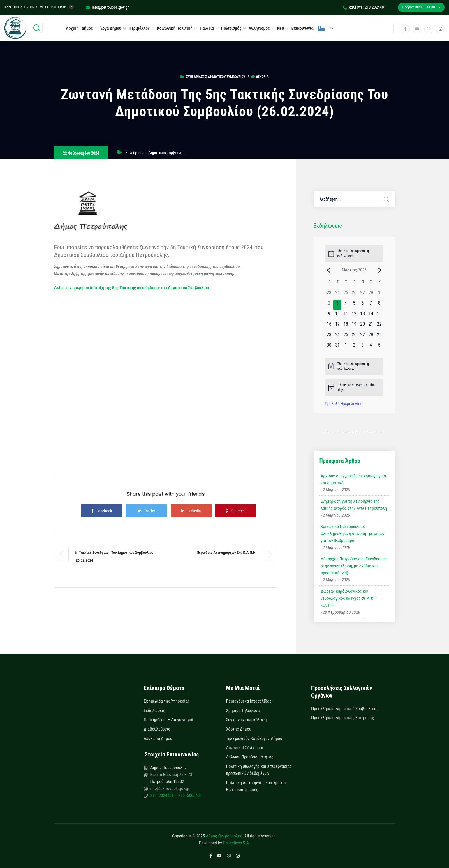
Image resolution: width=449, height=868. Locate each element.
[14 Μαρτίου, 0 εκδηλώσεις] (371, 315)
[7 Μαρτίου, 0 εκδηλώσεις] (371, 305)
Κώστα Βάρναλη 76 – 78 (171, 775)
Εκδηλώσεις (154, 710)
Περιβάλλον (139, 28)
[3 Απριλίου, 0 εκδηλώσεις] (363, 347)
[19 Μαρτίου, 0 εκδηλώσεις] (354, 326)
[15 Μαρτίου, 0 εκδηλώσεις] (379, 315)
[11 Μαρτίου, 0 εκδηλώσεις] (346, 315)
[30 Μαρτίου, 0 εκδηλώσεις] (329, 347)
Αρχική (72, 28)
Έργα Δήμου (111, 28)
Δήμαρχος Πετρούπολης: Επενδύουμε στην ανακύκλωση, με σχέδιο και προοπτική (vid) (354, 566)
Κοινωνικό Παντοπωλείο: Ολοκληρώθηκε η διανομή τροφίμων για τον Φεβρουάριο (353, 534)
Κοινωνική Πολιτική (175, 28)
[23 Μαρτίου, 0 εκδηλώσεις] (329, 336)
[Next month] (380, 270)
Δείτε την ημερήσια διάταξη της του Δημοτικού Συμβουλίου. (132, 288)
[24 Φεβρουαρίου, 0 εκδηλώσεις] (338, 294)
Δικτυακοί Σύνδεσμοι (245, 748)
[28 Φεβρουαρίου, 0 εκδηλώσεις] (371, 294)
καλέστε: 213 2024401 (364, 7)
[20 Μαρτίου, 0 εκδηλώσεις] (363, 326)
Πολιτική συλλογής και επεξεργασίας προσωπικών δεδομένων (259, 770)
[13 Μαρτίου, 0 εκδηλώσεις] (363, 315)
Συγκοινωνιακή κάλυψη (246, 720)
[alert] (354, 254)
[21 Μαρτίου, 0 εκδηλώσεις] (371, 326)
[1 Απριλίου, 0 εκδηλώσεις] (346, 347)
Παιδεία (207, 28)
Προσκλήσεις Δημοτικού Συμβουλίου (344, 709)
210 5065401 (189, 795)
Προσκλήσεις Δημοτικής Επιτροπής (343, 718)
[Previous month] (328, 270)
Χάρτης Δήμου (239, 729)
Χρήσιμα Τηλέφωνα (243, 710)
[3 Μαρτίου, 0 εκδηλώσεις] (338, 305)
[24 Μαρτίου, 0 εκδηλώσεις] (338, 336)
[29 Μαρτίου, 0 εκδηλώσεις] (379, 336)
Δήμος (87, 28)
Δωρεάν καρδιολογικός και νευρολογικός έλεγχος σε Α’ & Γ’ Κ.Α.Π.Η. (349, 598)
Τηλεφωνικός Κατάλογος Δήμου (254, 738)
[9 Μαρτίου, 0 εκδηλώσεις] (329, 315)
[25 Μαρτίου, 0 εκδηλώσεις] (346, 336)
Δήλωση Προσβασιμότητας (250, 757)
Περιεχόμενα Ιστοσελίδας (249, 701)
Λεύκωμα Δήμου (158, 738)
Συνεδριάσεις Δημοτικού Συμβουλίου (216, 77)
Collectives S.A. (236, 843)
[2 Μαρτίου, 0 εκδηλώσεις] (329, 305)
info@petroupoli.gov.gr (107, 7)
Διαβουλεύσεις (157, 729)
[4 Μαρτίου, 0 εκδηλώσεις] (346, 305)
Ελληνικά (321, 28)
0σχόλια (260, 77)
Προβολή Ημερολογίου (344, 404)
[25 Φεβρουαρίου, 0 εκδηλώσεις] (346, 294)
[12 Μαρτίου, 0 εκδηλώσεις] (354, 315)
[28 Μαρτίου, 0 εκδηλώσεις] (371, 336)
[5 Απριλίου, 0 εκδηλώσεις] (379, 347)
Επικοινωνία (302, 28)
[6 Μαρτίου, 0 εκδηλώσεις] (363, 305)
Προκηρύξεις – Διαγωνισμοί (168, 720)
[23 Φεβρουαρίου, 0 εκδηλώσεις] (329, 294)
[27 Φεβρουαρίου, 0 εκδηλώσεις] (363, 294)
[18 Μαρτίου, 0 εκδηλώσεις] (346, 326)
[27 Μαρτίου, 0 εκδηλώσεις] (363, 336)
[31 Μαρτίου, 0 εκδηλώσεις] (338, 347)
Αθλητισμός (259, 28)
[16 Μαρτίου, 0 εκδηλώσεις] (329, 326)
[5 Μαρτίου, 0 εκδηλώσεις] (354, 305)
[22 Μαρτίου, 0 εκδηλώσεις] (379, 326)
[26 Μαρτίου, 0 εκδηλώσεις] (354, 336)
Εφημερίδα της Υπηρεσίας (167, 701)
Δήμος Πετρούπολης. (224, 836)
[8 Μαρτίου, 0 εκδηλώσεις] (379, 305)
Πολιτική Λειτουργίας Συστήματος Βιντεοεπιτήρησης (257, 786)
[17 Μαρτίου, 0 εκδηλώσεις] (338, 326)
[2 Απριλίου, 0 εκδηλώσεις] (354, 347)
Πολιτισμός (231, 28)
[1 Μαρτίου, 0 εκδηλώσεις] (379, 294)
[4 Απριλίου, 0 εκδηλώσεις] (371, 347)
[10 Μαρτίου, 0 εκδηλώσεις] (338, 315)
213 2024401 (163, 795)
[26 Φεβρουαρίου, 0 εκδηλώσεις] (354, 294)
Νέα (281, 28)
